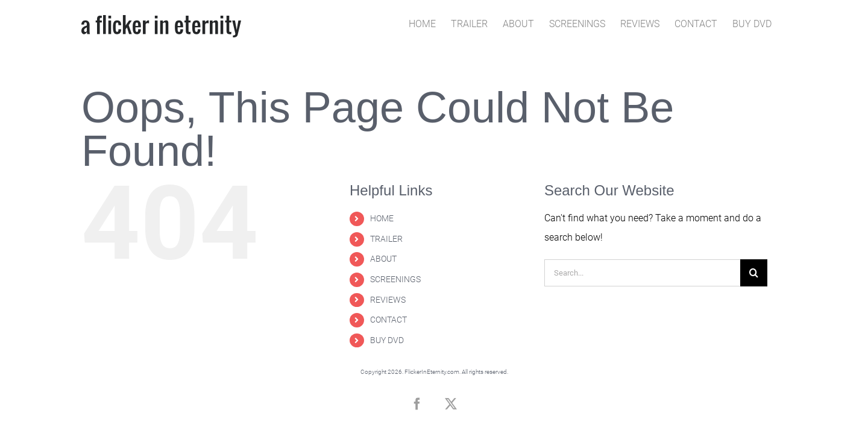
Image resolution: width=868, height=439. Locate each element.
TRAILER (386, 239)
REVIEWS (388, 300)
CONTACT (388, 320)
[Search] (754, 273)
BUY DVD (387, 340)
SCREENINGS (395, 279)
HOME (382, 218)
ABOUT (383, 259)
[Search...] (642, 273)
